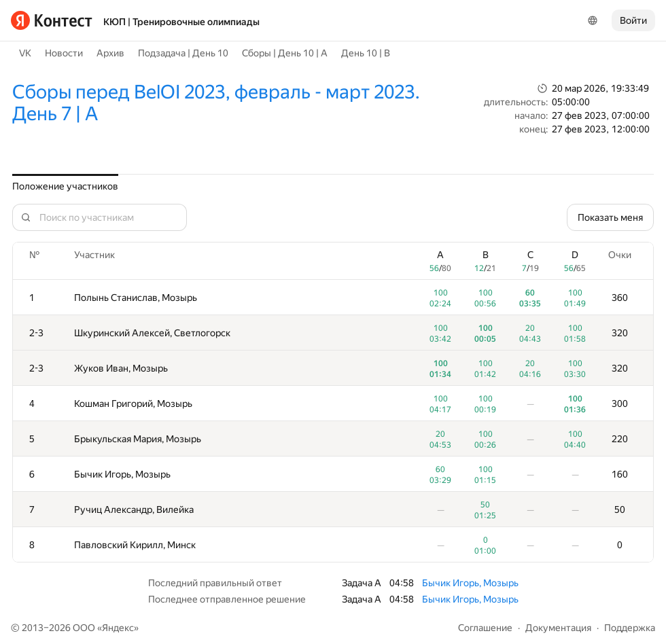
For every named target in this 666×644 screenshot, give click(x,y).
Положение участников (65, 186)
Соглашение (485, 628)
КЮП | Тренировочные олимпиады (181, 22)
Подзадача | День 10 (183, 53)
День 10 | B (366, 53)
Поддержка (630, 628)
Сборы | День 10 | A (285, 53)
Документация (558, 628)
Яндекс (118, 628)
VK (25, 53)
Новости (64, 53)
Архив (110, 53)
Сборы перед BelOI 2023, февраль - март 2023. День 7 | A (216, 103)
